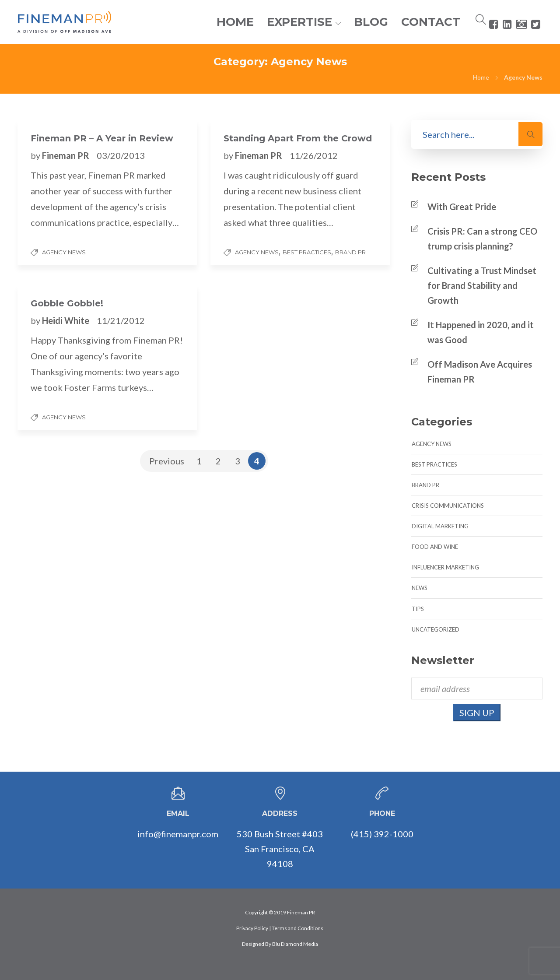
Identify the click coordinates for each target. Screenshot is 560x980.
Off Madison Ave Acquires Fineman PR (480, 372)
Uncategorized (436, 629)
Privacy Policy (252, 928)
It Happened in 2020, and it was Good (481, 332)
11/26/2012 (314, 155)
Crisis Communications (448, 506)
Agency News (64, 252)
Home (481, 77)
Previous (167, 461)
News (420, 588)
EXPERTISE (299, 22)
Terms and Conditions (297, 928)
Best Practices (307, 252)
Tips (418, 609)
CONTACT (431, 22)
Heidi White (66, 320)
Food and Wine (435, 547)
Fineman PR (66, 155)
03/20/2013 (121, 155)
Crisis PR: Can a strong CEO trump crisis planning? (482, 239)
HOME (235, 22)
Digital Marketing (440, 526)
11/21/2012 (121, 320)
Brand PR (350, 252)
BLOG (371, 22)
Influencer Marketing (445, 567)
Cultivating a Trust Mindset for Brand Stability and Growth (482, 285)
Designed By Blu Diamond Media (280, 944)
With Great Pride (462, 207)
